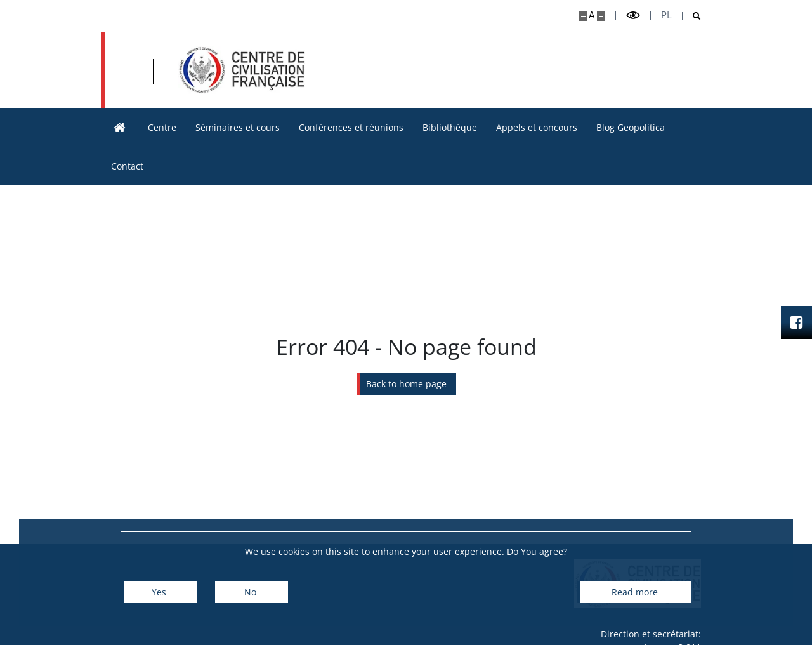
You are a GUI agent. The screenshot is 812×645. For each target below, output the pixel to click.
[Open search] (692, 16)
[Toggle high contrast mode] (633, 16)
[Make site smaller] (601, 16)
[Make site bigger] (583, 16)
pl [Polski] (666, 15)
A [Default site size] (592, 15)
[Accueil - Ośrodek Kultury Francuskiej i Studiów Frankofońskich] (242, 70)
